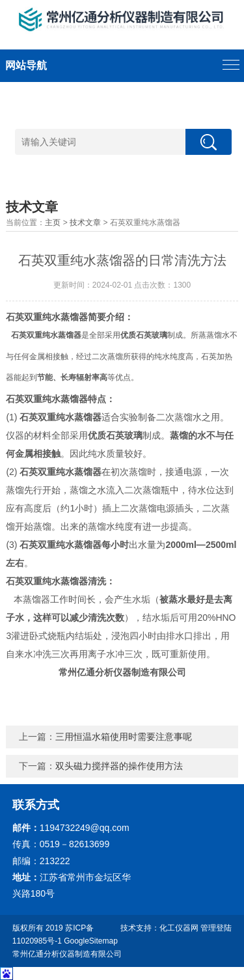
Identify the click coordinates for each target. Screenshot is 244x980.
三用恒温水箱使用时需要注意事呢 (124, 737)
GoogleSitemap (91, 941)
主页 (53, 223)
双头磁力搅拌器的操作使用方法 (119, 766)
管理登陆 (216, 928)
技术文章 (85, 223)
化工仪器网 (179, 928)
